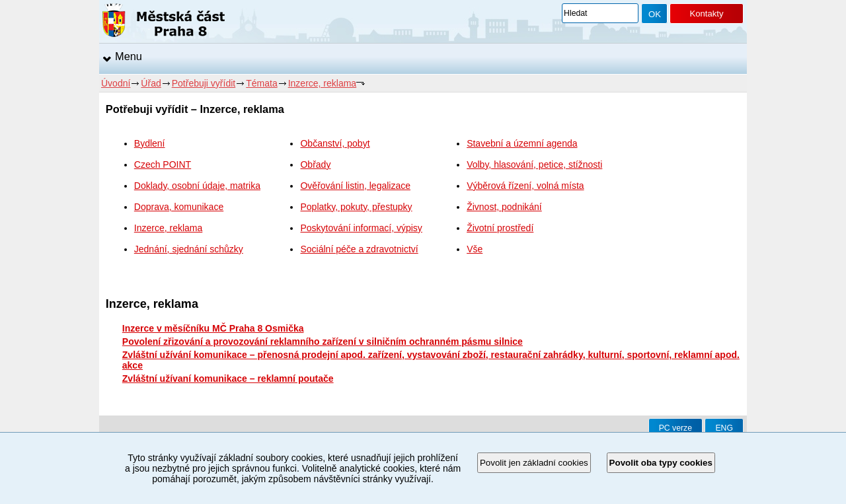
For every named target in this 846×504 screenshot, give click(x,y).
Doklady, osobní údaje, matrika (197, 186)
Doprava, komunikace (179, 207)
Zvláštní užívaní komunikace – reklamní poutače (228, 378)
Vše (475, 249)
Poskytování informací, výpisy (361, 228)
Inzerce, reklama (322, 83)
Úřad (151, 83)
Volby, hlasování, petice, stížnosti (534, 164)
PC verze (675, 428)
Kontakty (706, 14)
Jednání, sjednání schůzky (189, 249)
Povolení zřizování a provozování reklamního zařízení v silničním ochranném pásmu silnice (323, 342)
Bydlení (150, 143)
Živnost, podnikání (504, 207)
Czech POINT (163, 164)
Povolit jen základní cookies (534, 463)
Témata (261, 83)
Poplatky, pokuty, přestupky (356, 207)
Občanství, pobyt (335, 143)
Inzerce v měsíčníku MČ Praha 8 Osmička (213, 328)
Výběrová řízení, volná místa (525, 186)
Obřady (315, 164)
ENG (724, 428)
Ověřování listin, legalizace (355, 186)
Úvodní (116, 83)
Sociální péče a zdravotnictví (359, 249)
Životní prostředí (500, 228)
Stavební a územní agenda (522, 143)
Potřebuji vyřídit (204, 83)
